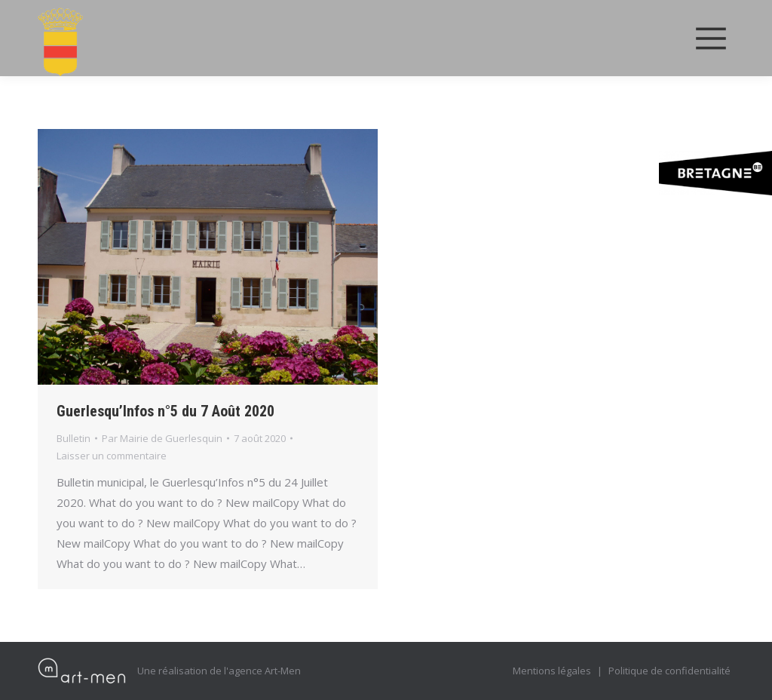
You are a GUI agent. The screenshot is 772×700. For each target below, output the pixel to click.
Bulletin (74, 438)
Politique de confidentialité (669, 671)
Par (162, 438)
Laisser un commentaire (112, 456)
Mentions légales (552, 671)
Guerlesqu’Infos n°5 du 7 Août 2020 (165, 411)
